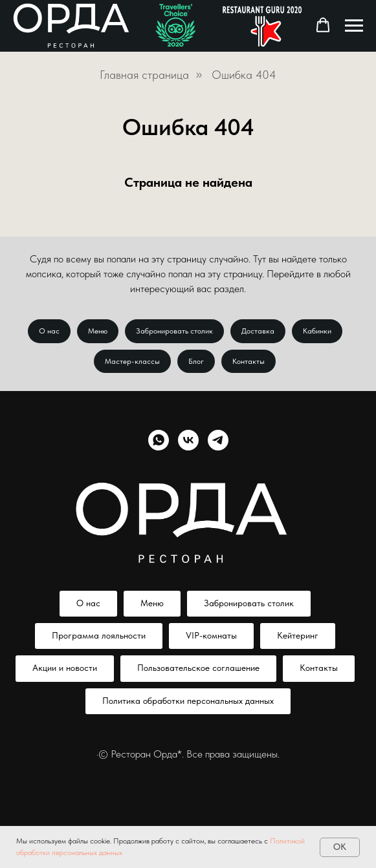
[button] (323, 25)
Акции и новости (65, 668)
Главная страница (144, 75)
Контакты (249, 361)
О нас (49, 331)
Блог (196, 361)
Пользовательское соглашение (198, 668)
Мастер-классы (132, 361)
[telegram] (218, 440)
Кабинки (317, 331)
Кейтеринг (298, 635)
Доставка (258, 331)
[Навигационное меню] (354, 26)
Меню (98, 331)
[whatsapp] (159, 440)
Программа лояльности (99, 635)
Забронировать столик (174, 331)
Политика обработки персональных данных (188, 701)
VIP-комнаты (211, 635)
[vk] (188, 440)
